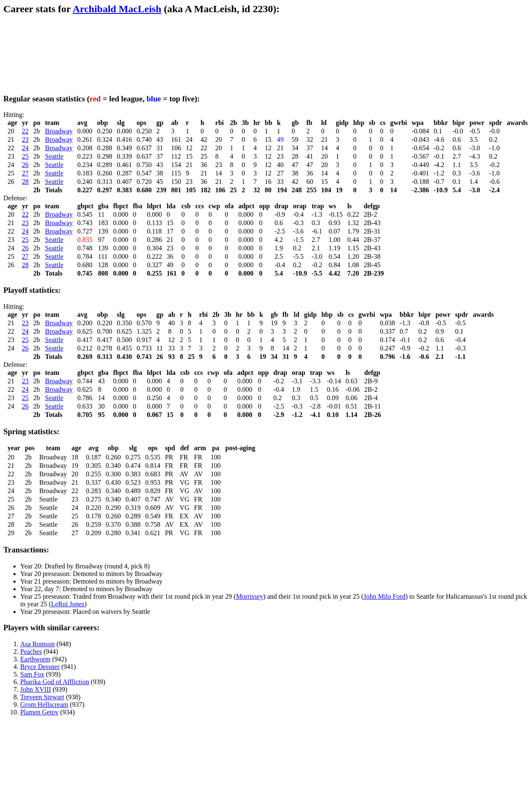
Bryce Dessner (40, 667)
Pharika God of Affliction (55, 682)
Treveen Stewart (42, 697)
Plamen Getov (39, 712)
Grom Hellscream (44, 705)
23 (25, 139)
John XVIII (36, 689)
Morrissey (250, 596)
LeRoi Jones (68, 604)
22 (25, 131)
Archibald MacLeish (117, 9)
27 (25, 173)
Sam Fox (32, 674)
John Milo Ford (384, 596)
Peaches (31, 652)
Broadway (59, 131)
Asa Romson (37, 644)
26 (25, 165)
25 (25, 156)
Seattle (54, 156)
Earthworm (35, 659)
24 (25, 148)
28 (25, 182)
